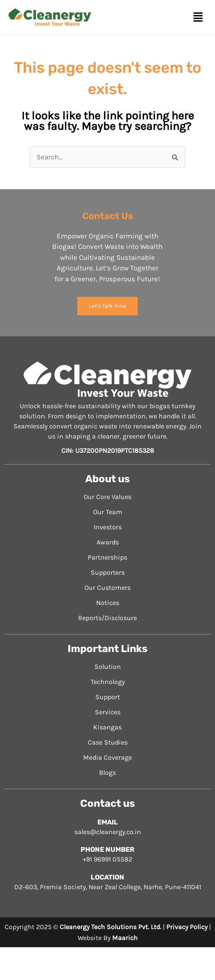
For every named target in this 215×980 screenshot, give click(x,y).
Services (108, 712)
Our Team (108, 512)
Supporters (108, 572)
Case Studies (108, 742)
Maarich (125, 938)
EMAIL (108, 822)
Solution (108, 667)
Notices (108, 603)
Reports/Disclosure (107, 618)
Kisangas (107, 727)
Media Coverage (107, 757)
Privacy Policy (187, 927)
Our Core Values (107, 497)
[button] (198, 18)
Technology (108, 682)
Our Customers (107, 588)
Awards (108, 542)
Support (108, 697)
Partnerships (107, 557)
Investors (108, 527)
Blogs (107, 773)
